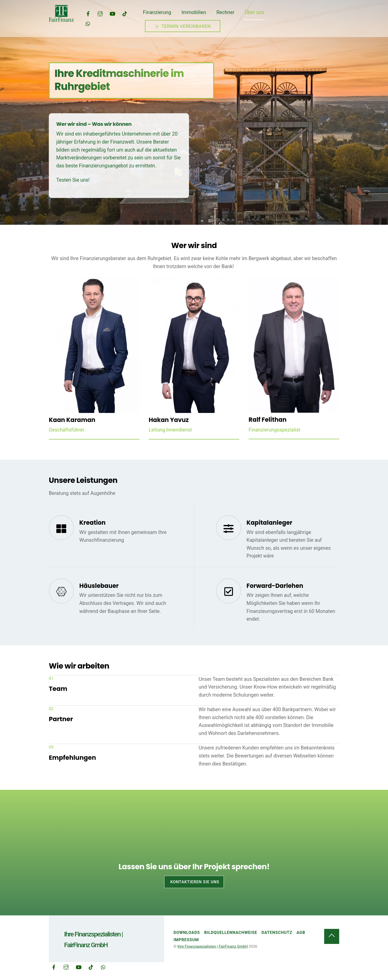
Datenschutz (277, 933)
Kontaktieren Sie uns (195, 882)
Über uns (255, 12)
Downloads (187, 933)
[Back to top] (332, 936)
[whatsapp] (88, 23)
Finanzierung (157, 12)
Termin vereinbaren (183, 26)
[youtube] (112, 13)
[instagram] (100, 13)
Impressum (186, 940)
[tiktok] (125, 13)
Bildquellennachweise (231, 933)
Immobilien (194, 12)
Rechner (225, 12)
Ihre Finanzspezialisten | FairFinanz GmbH (213, 946)
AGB (301, 933)
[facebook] (88, 13)
